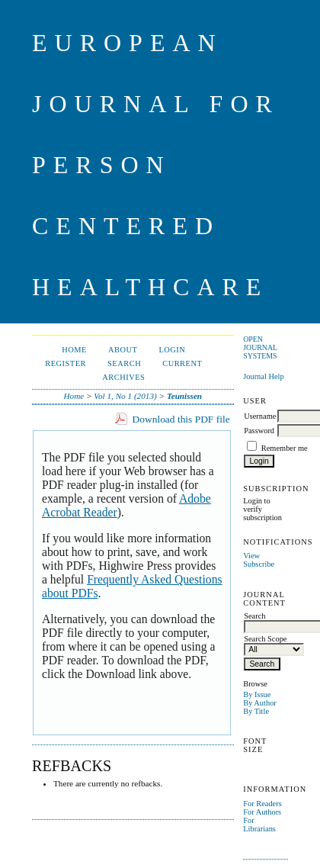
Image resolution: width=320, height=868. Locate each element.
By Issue (257, 694)
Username (260, 416)
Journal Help (263, 376)
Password (259, 431)
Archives (123, 377)
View (251, 556)
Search (124, 363)
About (123, 350)
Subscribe (259, 564)
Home (74, 350)
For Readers (262, 804)
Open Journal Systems (260, 347)
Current (182, 363)
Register (66, 363)
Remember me (285, 448)
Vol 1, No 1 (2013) (125, 396)
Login (172, 350)
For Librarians (259, 825)
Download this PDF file (181, 419)
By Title (256, 711)
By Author (260, 703)
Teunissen (184, 396)
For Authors (262, 812)
